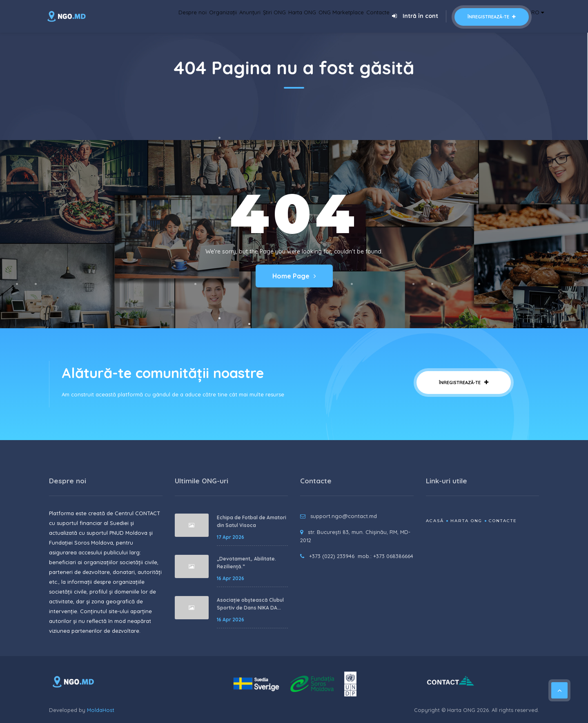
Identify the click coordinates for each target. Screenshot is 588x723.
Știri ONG (240, 16)
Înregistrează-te (484, 17)
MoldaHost (101, 710)
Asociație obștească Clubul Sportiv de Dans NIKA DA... (250, 604)
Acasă (435, 521)
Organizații (173, 16)
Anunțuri (208, 16)
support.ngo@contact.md (344, 516)
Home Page (294, 276)
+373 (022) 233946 (332, 556)
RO (534, 16)
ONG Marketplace (322, 16)
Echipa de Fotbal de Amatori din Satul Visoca (252, 522)
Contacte (367, 16)
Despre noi (135, 16)
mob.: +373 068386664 (385, 556)
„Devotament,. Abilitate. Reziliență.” (246, 563)
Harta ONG (275, 16)
